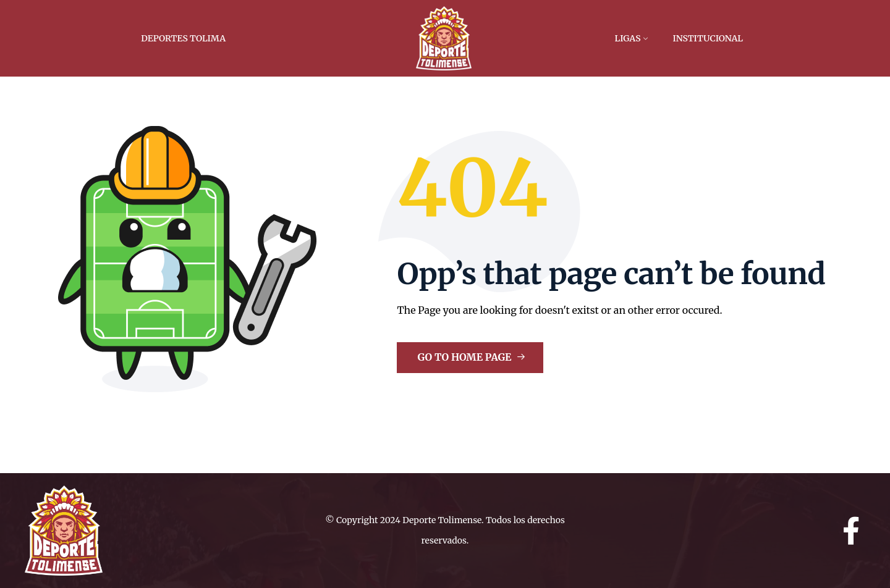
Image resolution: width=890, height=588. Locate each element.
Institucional (708, 38)
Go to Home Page (471, 357)
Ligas (628, 38)
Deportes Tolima (183, 38)
